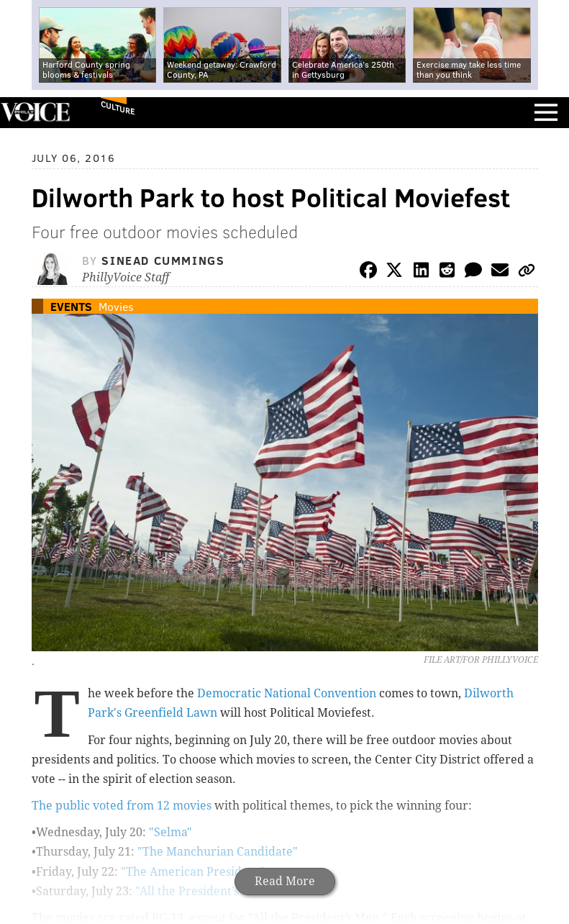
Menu (546, 113)
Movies (116, 306)
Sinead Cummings (163, 260)
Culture (118, 108)
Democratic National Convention (287, 693)
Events (71, 306)
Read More (285, 881)
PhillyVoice (35, 112)
